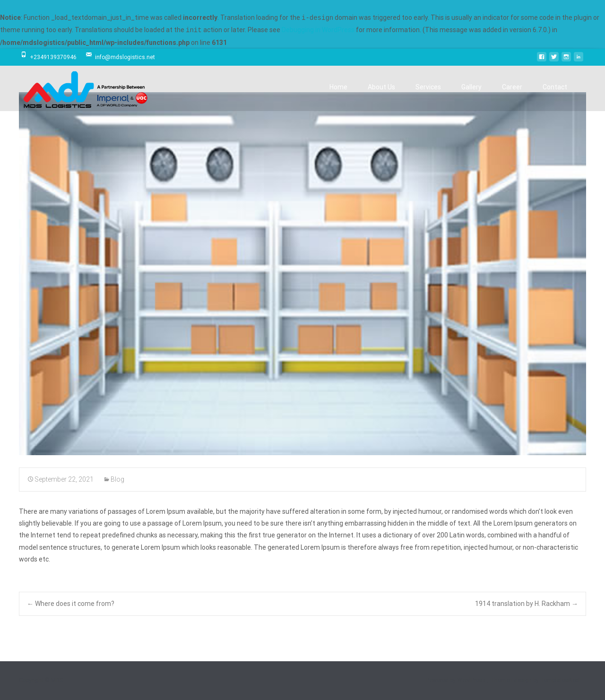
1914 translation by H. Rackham (527, 604)
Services (428, 96)
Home (338, 96)
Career (512, 96)
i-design (522, 680)
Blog (117, 479)
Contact (555, 96)
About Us (381, 96)
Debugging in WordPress (318, 30)
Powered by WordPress (457, 680)
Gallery (471, 96)
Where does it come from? (71, 604)
